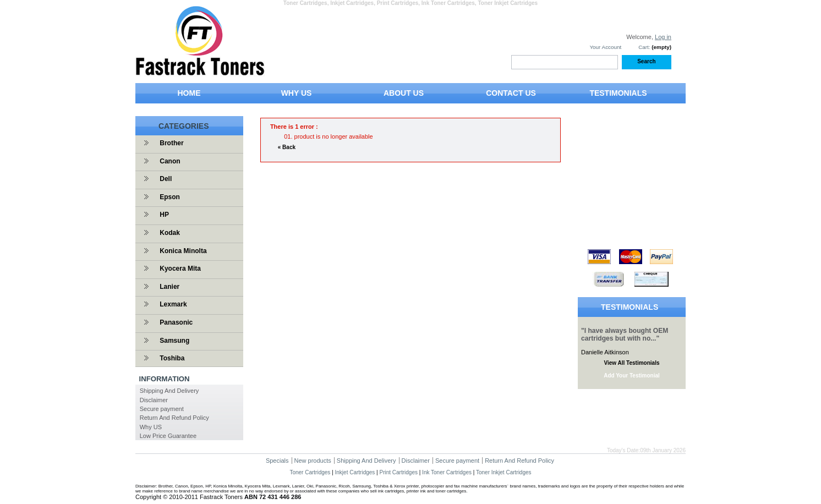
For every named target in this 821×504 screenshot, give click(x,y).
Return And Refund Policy (174, 418)
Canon (170, 161)
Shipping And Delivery (169, 391)
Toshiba (172, 358)
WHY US (297, 93)
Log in (663, 37)
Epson (170, 197)
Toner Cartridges (310, 472)
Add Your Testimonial (632, 376)
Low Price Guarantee (168, 436)
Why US (151, 427)
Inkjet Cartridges (355, 472)
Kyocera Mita (180, 269)
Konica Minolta (183, 251)
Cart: (644, 47)
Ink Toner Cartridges (447, 472)
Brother (171, 143)
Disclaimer (154, 400)
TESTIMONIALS (618, 93)
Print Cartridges (398, 472)
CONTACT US (511, 93)
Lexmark (173, 304)
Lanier (169, 287)
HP (164, 215)
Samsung (174, 341)
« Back (287, 147)
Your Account (605, 47)
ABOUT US (404, 93)
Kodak (170, 233)
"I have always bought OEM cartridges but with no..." (625, 335)
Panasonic (176, 322)
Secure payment (162, 409)
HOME (189, 93)
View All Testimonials (632, 363)
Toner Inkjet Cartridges (504, 472)
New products (313, 461)
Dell (166, 179)
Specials (277, 461)
